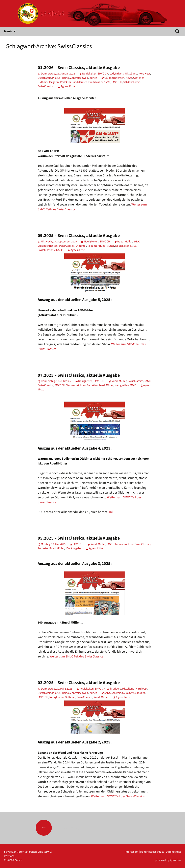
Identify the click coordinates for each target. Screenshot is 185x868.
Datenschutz (173, 852)
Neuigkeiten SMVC (126, 246)
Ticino (65, 78)
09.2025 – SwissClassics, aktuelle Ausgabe (79, 236)
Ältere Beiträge (59, 827)
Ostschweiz (44, 78)
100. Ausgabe (73, 548)
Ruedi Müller (95, 82)
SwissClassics (46, 86)
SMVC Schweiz (132, 82)
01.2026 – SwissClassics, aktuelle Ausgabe (79, 68)
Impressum (132, 852)
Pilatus (56, 78)
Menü (8, 31)
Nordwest (144, 74)
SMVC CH (103, 74)
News (129, 78)
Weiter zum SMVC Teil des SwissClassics (76, 656)
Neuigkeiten (89, 74)
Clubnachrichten (114, 78)
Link (111, 512)
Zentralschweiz (79, 78)
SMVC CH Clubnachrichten (70, 385)
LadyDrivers (117, 74)
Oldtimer (138, 78)
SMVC (107, 82)
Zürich (93, 78)
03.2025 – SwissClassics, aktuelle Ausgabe (79, 683)
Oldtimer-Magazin (48, 82)
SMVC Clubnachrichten (120, 544)
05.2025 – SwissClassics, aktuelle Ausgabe (79, 538)
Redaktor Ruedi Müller (73, 82)
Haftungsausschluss (152, 852)
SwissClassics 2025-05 (50, 250)
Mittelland (131, 74)
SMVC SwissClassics (134, 693)
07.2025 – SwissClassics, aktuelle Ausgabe (79, 375)
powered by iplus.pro (168, 860)
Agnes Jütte (68, 86)
